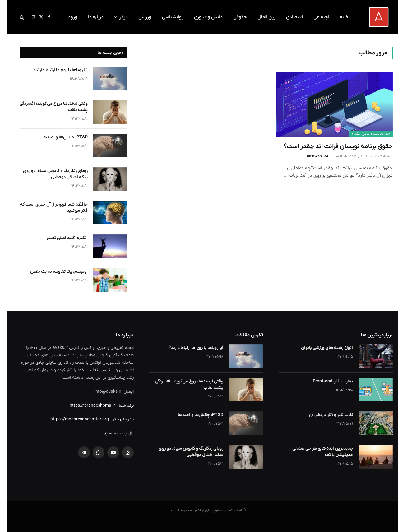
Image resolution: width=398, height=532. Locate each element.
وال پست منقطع (112, 433)
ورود (66, 17)
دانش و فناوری (201, 17)
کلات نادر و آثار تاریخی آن (324, 415)
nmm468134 (310, 156)
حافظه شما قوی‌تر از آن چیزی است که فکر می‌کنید (47, 208)
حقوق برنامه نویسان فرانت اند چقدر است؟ (331, 146)
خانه (337, 17)
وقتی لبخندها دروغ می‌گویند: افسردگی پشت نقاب (46, 107)
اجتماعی (314, 17)
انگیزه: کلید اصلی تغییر (60, 238)
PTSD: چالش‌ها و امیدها (58, 137)
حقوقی (233, 17)
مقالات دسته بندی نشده (364, 134)
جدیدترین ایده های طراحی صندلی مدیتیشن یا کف (315, 452)
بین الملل (259, 17)
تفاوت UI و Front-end (326, 381)
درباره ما (89, 17)
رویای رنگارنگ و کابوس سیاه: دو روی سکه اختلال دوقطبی (48, 174)
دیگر (116, 17)
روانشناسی (166, 17)
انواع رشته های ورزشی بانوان (320, 348)
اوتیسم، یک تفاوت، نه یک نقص (52, 272)
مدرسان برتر (116, 419)
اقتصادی (287, 17)
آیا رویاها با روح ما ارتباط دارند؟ (53, 70)
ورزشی (138, 17)
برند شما (119, 406)
